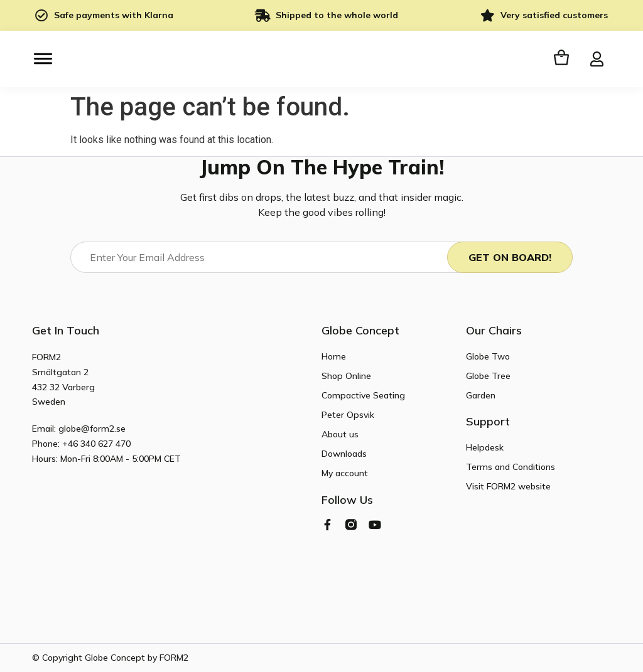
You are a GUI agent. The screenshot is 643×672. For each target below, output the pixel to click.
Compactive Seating (363, 395)
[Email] (270, 257)
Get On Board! (510, 257)
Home (334, 356)
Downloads (344, 454)
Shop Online (346, 376)
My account (345, 473)
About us (340, 434)
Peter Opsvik (348, 415)
